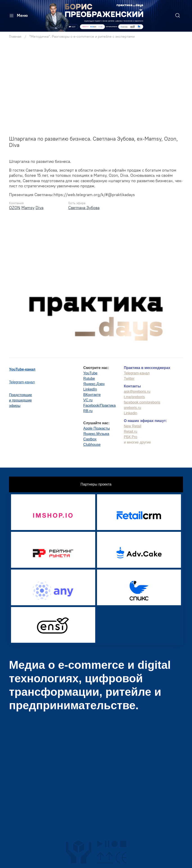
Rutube (89, 378)
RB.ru (88, 410)
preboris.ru (132, 407)
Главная (15, 36)
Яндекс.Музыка (96, 433)
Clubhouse (92, 444)
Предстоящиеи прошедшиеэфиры (20, 400)
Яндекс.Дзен (94, 383)
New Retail (132, 425)
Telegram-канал (22, 381)
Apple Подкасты (97, 428)
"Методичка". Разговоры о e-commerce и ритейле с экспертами (82, 36)
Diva (40, 208)
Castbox (90, 438)
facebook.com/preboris (142, 402)
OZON (15, 208)
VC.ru (88, 399)
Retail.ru (131, 431)
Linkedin (131, 412)
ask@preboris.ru (137, 391)
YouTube (90, 372)
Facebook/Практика (99, 405)
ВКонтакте (92, 394)
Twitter (129, 378)
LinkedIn (90, 389)
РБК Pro (131, 436)
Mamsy (28, 208)
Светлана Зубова (84, 208)
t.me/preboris (134, 396)
